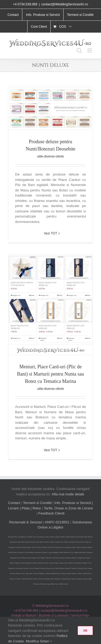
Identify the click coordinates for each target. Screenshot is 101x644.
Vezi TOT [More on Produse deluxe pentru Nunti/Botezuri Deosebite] (51, 233)
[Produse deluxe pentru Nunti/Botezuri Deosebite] (50, 108)
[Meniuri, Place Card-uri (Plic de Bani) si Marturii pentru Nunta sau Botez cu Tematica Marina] (50, 305)
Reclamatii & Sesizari (26, 522)
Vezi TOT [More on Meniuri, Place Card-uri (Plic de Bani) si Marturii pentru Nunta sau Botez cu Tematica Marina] (51, 450)
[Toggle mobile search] (79, 50)
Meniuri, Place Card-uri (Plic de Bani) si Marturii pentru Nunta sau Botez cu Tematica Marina (50, 374)
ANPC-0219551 (57, 522)
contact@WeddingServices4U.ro (65, 4)
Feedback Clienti (52, 513)
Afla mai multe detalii (68, 494)
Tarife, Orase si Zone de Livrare (68, 508)
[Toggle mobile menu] (90, 50)
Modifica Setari (39, 641)
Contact (14, 503)
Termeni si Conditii (37, 503)
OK (85, 630)
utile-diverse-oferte (50, 156)
